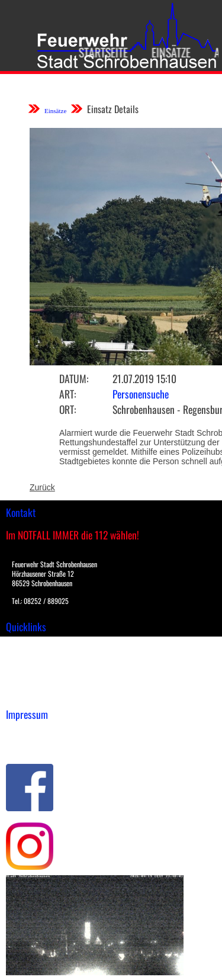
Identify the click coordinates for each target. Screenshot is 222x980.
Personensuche (141, 394)
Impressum (27, 732)
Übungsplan (29, 670)
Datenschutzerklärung (48, 745)
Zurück (42, 487)
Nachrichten (29, 682)
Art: (67, 394)
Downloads (26, 657)
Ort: (67, 409)
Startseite (100, 52)
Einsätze (168, 52)
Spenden (22, 695)
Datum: (74, 378)
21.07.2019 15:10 (144, 378)
